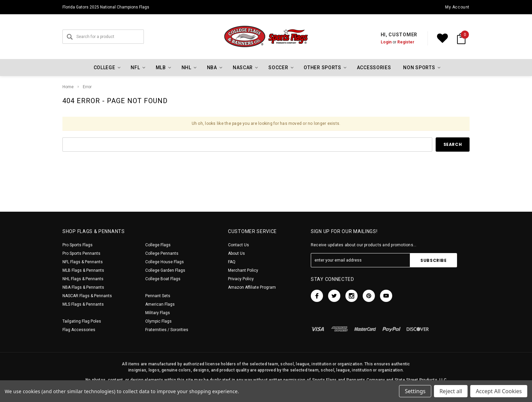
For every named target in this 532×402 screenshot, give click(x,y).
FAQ (232, 262)
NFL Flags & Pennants (83, 262)
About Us (236, 253)
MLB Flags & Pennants (83, 270)
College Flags (158, 245)
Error (87, 87)
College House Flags (165, 262)
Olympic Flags (158, 321)
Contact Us (239, 245)
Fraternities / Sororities (167, 330)
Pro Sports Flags (78, 245)
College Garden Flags (165, 270)
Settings (415, 391)
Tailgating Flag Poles (82, 321)
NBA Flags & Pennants (83, 287)
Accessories (374, 68)
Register (406, 42)
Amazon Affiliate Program (252, 287)
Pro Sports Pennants (81, 253)
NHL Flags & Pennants (83, 279)
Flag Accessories (79, 330)
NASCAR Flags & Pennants (87, 296)
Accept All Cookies (499, 391)
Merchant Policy (243, 270)
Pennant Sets (158, 296)
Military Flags (158, 313)
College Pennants (162, 253)
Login (386, 42)
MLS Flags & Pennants (83, 304)
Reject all (451, 391)
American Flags (160, 304)
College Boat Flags (163, 279)
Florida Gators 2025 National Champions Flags (106, 7)
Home (68, 87)
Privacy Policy (241, 279)
